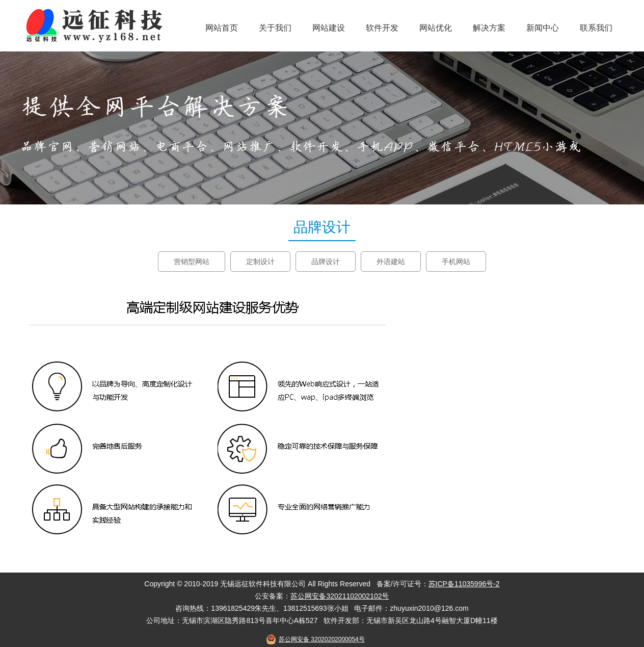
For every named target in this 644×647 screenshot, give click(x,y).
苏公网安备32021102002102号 (340, 596)
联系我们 (596, 28)
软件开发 (382, 28)
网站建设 (329, 28)
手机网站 (456, 262)
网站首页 (222, 28)
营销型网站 (192, 262)
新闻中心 (543, 28)
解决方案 (489, 28)
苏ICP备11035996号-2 (464, 584)
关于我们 (275, 28)
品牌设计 (326, 262)
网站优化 (436, 28)
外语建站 (391, 262)
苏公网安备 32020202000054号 (322, 639)
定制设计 (260, 262)
